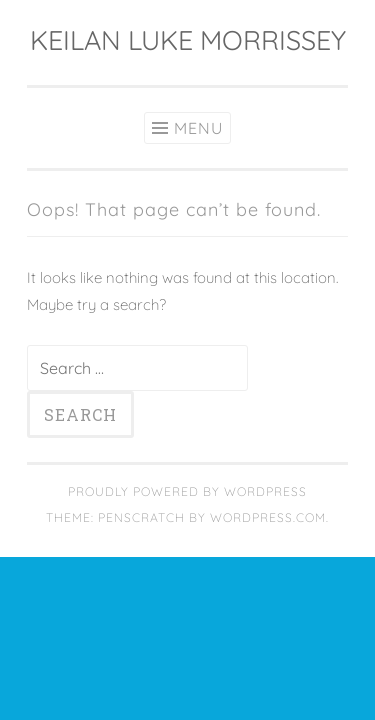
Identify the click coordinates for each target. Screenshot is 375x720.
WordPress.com (268, 517)
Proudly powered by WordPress (187, 491)
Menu (198, 128)
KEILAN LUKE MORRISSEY (188, 40)
